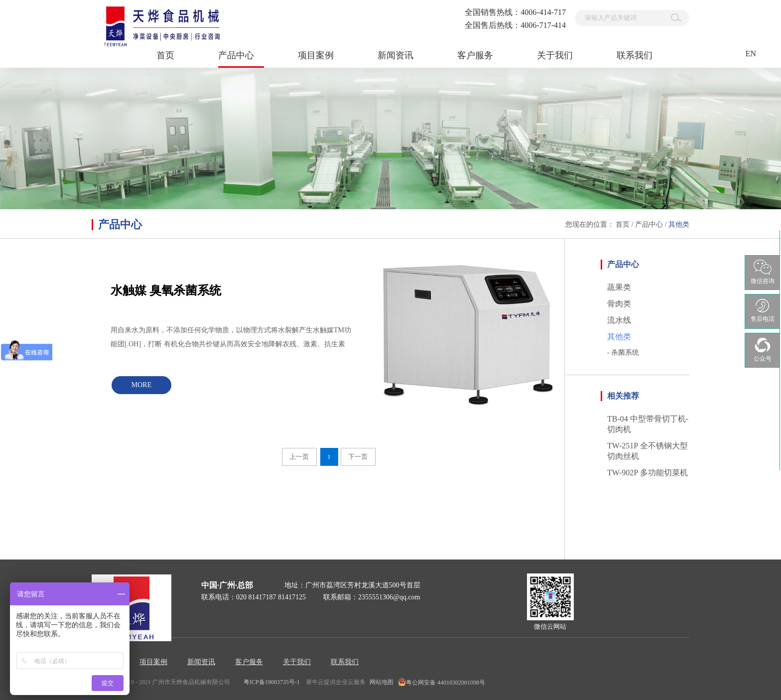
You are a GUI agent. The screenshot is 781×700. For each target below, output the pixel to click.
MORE (141, 385)
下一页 (358, 457)
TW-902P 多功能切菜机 (648, 473)
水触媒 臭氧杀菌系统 (166, 290)
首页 (165, 55)
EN (751, 54)
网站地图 (380, 682)
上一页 (299, 457)
